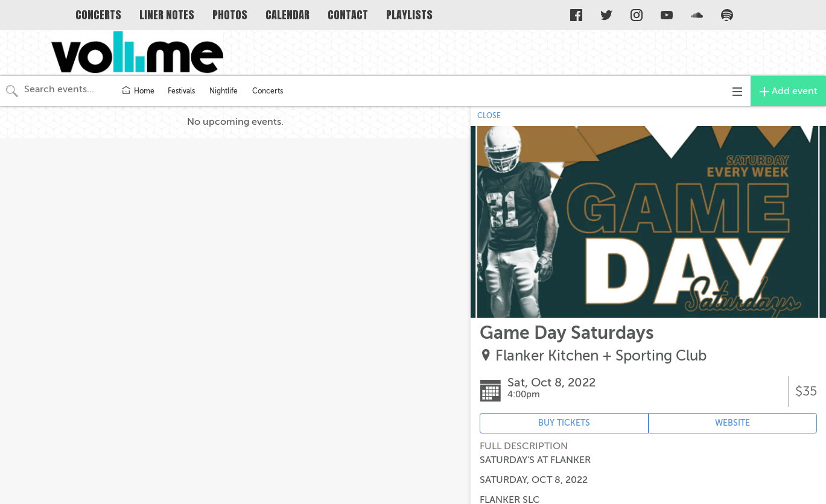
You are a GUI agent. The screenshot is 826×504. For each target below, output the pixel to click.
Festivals (181, 91)
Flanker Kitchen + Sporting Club (601, 356)
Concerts (268, 91)
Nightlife (224, 91)
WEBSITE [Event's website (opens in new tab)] (732, 423)
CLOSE (489, 116)
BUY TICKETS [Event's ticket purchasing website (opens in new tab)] (564, 423)
